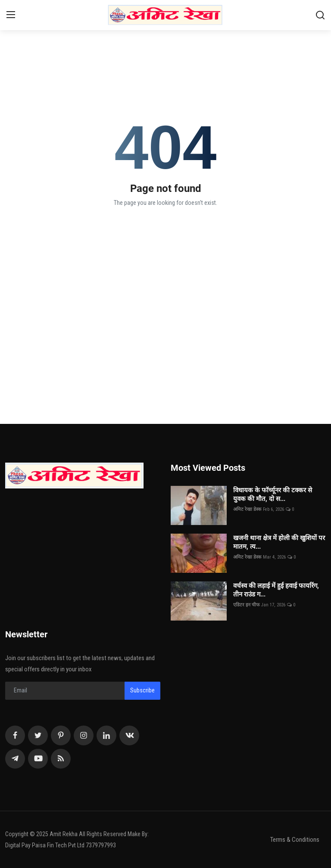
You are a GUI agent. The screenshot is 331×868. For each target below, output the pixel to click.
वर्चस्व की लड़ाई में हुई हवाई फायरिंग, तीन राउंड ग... (276, 590)
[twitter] (38, 735)
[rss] (61, 759)
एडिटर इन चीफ (246, 605)
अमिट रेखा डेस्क (247, 509)
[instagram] (84, 735)
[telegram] (15, 759)
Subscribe (142, 690)
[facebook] (15, 735)
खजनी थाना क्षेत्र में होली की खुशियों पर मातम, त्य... (279, 542)
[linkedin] (106, 735)
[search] (320, 15)
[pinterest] (61, 735)
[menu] (11, 15)
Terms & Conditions (295, 840)
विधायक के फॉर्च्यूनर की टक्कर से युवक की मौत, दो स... (273, 494)
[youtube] (38, 759)
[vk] (129, 735)
